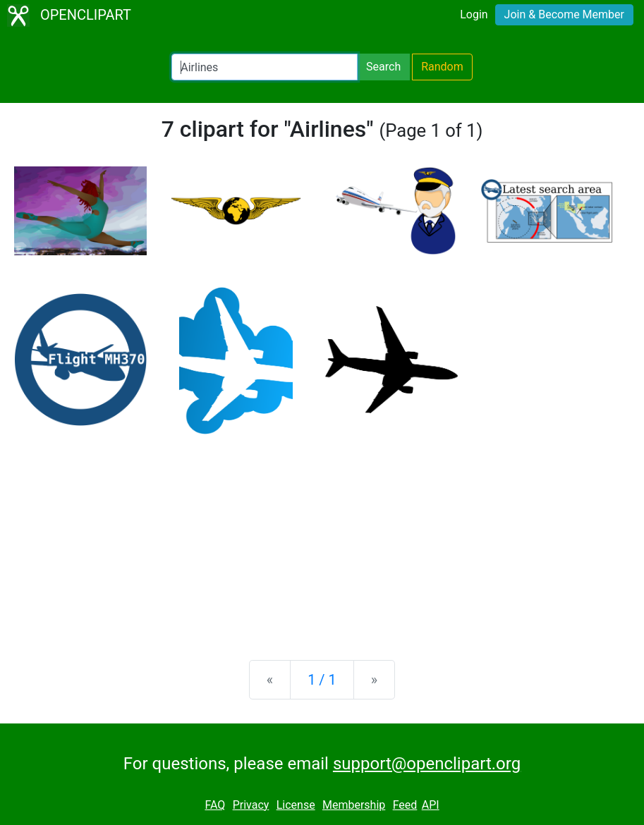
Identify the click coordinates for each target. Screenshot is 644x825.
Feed (405, 805)
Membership (354, 805)
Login (474, 14)
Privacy (251, 805)
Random (442, 67)
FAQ (215, 805)
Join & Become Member (564, 14)
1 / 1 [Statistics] (322, 680)
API (431, 805)
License (296, 805)
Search (383, 67)
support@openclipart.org (427, 764)
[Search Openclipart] (265, 67)
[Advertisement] (322, 539)
